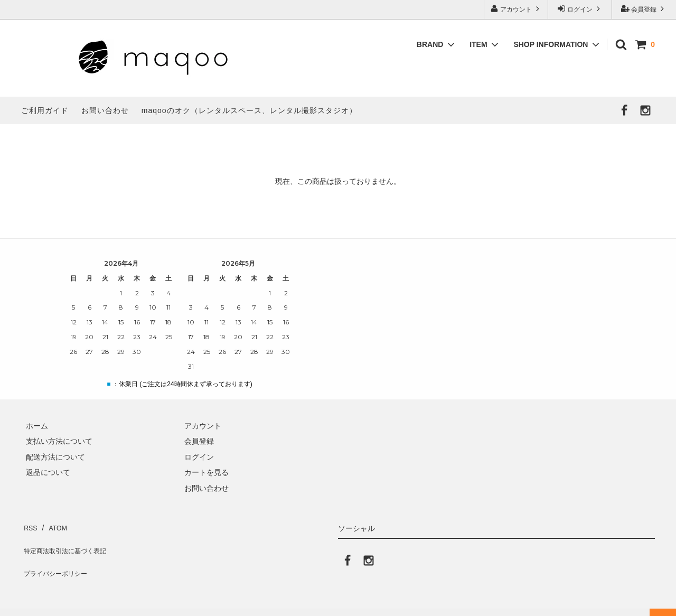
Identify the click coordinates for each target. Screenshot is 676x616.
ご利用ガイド (45, 110)
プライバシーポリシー (58, 556)
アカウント (516, 9)
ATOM (53, 525)
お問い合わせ (105, 110)
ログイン (580, 9)
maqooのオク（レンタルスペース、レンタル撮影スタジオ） (249, 110)
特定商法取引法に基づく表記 (69, 540)
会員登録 (644, 9)
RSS (29, 525)
